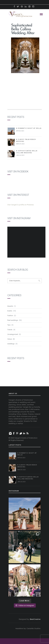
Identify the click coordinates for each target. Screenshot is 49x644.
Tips (9, 325)
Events (10, 311)
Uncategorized (13, 334)
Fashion (10, 316)
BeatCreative (35, 619)
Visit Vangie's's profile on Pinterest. (21, 205)
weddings (11, 344)
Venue (10, 339)
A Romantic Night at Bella (29, 128)
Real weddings (13, 320)
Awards (10, 306)
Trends (10, 330)
